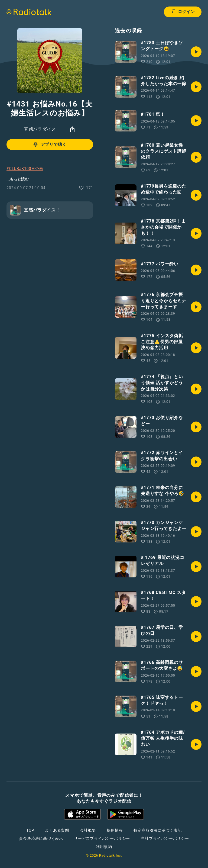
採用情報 (115, 830)
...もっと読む (18, 179)
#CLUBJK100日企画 (25, 169)
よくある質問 (57, 830)
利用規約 (104, 847)
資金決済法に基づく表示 (41, 838)
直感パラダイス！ (42, 129)
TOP (30, 830)
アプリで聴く (49, 144)
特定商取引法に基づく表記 (158, 830)
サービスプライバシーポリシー (102, 838)
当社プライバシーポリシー (165, 838)
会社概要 (88, 830)
